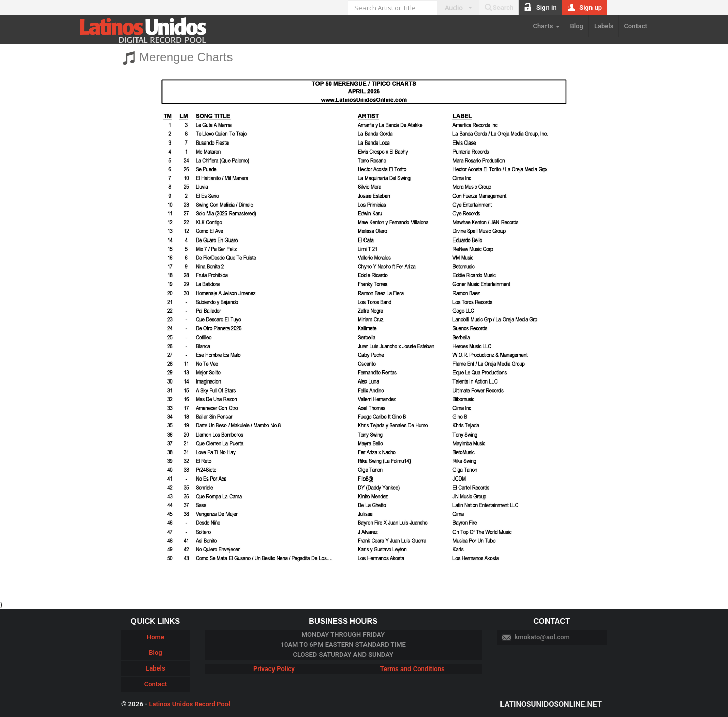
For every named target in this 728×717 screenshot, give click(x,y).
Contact (635, 26)
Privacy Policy (274, 669)
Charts (547, 26)
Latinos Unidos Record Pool (189, 704)
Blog (577, 26)
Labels (604, 26)
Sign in (540, 8)
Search (499, 8)
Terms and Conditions (413, 669)
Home (155, 637)
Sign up (584, 8)
